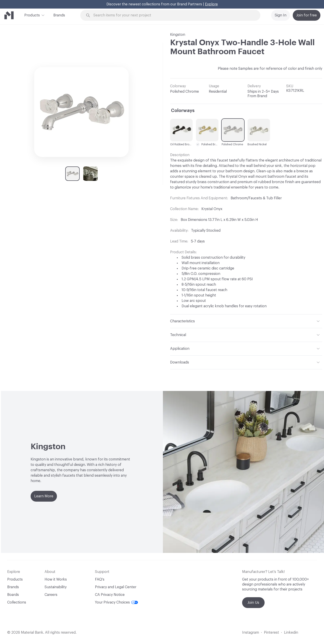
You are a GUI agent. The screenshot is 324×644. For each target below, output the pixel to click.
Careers (51, 595)
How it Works (56, 579)
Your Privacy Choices (116, 602)
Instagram (251, 633)
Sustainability (56, 587)
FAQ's (100, 579)
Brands (59, 15)
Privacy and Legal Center (116, 587)
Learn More (44, 496)
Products (32, 15)
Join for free (307, 15)
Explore (211, 4)
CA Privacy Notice (110, 595)
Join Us (253, 603)
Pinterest (271, 633)
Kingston (178, 35)
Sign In (281, 15)
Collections (17, 602)
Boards (13, 595)
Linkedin (291, 633)
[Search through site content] (173, 15)
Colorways (183, 111)
